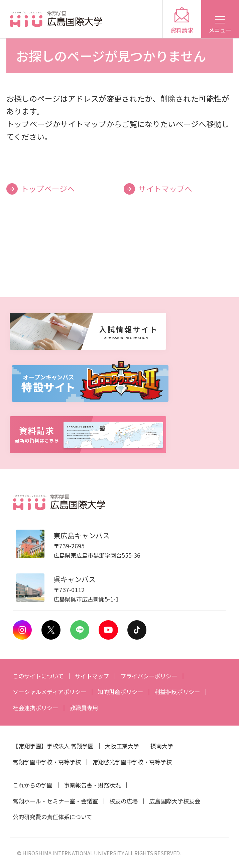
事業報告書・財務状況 (92, 785)
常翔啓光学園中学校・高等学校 (132, 762)
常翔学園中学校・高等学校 (47, 762)
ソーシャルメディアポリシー (49, 692)
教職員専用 (84, 708)
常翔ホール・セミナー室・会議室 (55, 801)
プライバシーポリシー (149, 676)
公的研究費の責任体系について (52, 817)
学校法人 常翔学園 (70, 746)
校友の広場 (124, 801)
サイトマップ (92, 676)
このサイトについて (38, 676)
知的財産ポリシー (120, 692)
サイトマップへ (165, 189)
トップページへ (48, 189)
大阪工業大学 (122, 746)
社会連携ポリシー (35, 708)
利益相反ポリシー (177, 692)
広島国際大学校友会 (175, 801)
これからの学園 (33, 785)
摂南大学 (162, 746)
